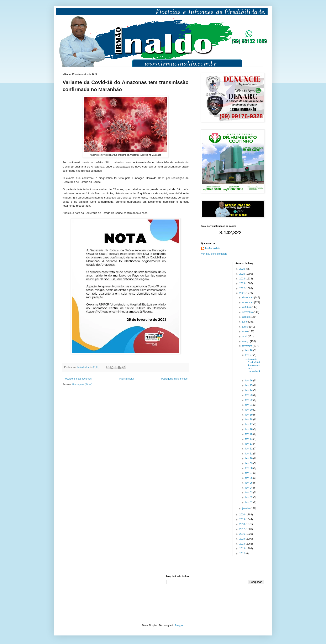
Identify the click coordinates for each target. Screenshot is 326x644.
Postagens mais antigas (174, 379)
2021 (242, 293)
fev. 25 (249, 385)
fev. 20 (249, 410)
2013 (242, 548)
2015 (242, 539)
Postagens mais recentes (78, 379)
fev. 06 (249, 478)
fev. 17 (249, 424)
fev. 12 (249, 449)
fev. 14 (249, 439)
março (246, 341)
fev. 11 (249, 454)
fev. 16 (249, 429)
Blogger (179, 625)
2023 (242, 283)
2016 (242, 534)
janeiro (246, 508)
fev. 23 (249, 395)
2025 (242, 274)
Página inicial (126, 379)
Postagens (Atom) (82, 385)
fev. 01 (249, 502)
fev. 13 (249, 444)
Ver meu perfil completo (214, 254)
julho (245, 322)
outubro (247, 307)
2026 (242, 269)
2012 (242, 553)
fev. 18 (249, 419)
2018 (242, 524)
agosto (246, 317)
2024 (242, 279)
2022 (242, 288)
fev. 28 (249, 350)
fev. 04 (249, 488)
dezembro (248, 298)
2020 (242, 515)
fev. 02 (249, 497)
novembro (248, 302)
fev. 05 (249, 483)
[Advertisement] (83, 596)
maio (245, 331)
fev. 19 (249, 415)
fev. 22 (249, 400)
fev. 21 (249, 405)
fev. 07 (249, 473)
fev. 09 (249, 463)
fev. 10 (249, 458)
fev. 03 (249, 493)
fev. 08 (249, 468)
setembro (248, 312)
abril (245, 336)
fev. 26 (249, 381)
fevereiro (247, 346)
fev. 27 (249, 355)
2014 (242, 544)
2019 (242, 519)
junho (246, 327)
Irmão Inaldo (213, 248)
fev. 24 (249, 390)
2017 (242, 529)
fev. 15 (249, 434)
